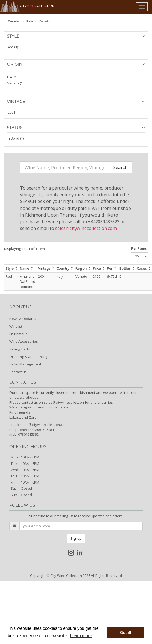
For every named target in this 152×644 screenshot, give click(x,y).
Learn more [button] (81, 636)
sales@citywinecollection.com (86, 228)
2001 (11, 112)
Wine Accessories (24, 341)
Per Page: (139, 248)
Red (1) (12, 47)
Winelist (14, 21)
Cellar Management (25, 364)
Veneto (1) (15, 83)
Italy (30, 21)
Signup (76, 538)
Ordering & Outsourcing (28, 357)
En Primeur (18, 334)
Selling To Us (20, 349)
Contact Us (18, 372)
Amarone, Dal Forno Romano (28, 281)
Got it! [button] (126, 633)
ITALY (11, 77)
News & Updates (23, 319)
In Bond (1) (15, 138)
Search (120, 167)
